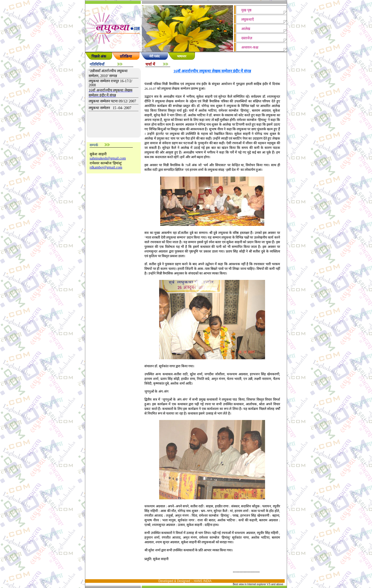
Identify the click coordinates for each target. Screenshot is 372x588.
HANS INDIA (203, 581)
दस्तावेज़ (247, 38)
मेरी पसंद (154, 56)
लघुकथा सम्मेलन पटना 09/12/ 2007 (112, 101)
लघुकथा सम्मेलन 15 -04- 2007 (110, 108)
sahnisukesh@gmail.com (108, 158)
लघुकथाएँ (248, 20)
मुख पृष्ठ (246, 10)
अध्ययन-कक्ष (250, 47)
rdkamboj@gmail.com (106, 167)
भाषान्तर (182, 56)
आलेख (246, 29)
